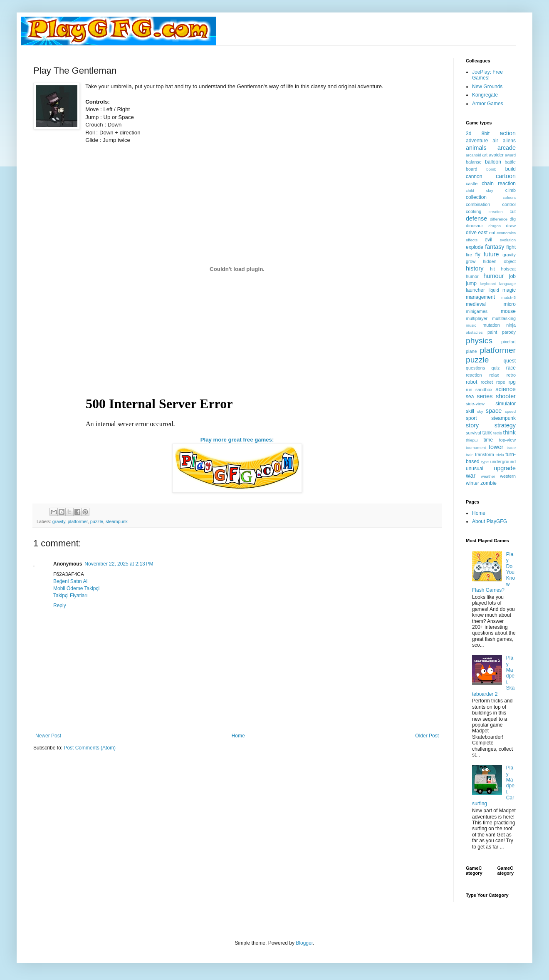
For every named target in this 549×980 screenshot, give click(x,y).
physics (479, 341)
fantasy (495, 247)
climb (511, 190)
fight (511, 247)
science (506, 389)
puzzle (97, 521)
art (485, 155)
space (494, 411)
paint (492, 332)
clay (490, 190)
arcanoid (474, 155)
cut (513, 211)
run (469, 390)
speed (510, 411)
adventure (477, 141)
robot (471, 382)
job (512, 276)
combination (478, 204)
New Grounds (487, 87)
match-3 (508, 297)
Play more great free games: (237, 440)
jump (471, 283)
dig (513, 219)
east (483, 233)
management (480, 297)
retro (511, 375)
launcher (475, 290)
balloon (493, 162)
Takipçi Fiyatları (70, 595)
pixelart (508, 342)
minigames (477, 311)
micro (510, 304)
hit (492, 269)
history (475, 268)
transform (485, 454)
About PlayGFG (490, 521)
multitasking (504, 318)
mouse (508, 311)
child (470, 190)
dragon (495, 226)
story (472, 425)
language (508, 284)
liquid (494, 290)
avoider (496, 155)
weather (488, 476)
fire (469, 255)
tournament (476, 448)
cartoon (506, 176)
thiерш (472, 440)
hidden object (499, 261)
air (495, 141)
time (488, 440)
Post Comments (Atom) (90, 748)
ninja (511, 325)
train (470, 455)
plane (471, 351)
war (471, 476)
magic (509, 290)
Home (238, 736)
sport (471, 418)
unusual (475, 469)
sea (470, 397)
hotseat (508, 269)
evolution (508, 240)
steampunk (117, 521)
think (509, 432)
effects (472, 240)
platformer (78, 521)
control (509, 204)
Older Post (427, 736)
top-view (507, 440)
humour (493, 276)
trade (511, 448)
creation (496, 212)
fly (478, 255)
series (485, 396)
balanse (474, 162)
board (472, 169)
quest (510, 361)
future (491, 254)
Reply (60, 605)
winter (472, 483)
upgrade (505, 468)
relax (494, 375)
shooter (506, 396)
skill (470, 411)
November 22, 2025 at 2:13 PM (119, 564)
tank (487, 433)
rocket (487, 382)
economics (506, 233)
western (508, 476)
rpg (512, 382)
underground (503, 461)
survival (474, 433)
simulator (506, 404)
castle (472, 184)
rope (501, 382)
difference (499, 219)
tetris (498, 433)
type (485, 462)
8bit (486, 134)
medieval (476, 304)
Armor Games (488, 104)
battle (510, 162)
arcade (507, 148)
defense (476, 218)
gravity (59, 521)
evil (489, 240)
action (508, 133)
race (511, 368)
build (511, 169)
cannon (474, 176)
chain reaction (499, 184)
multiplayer (477, 318)
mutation (491, 325)
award (510, 155)
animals (476, 148)
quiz (496, 368)
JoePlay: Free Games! (487, 75)
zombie (488, 483)
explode (475, 247)
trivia (500, 455)
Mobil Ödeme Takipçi (76, 588)
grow (471, 261)
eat (492, 233)
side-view (475, 404)
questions (475, 368)
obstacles (474, 332)
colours (509, 197)
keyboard (488, 284)
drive (471, 233)
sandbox (484, 390)
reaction (474, 375)
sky (480, 411)
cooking (474, 211)
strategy (505, 425)
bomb (491, 169)
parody (509, 332)
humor (472, 276)
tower (496, 447)
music (471, 325)
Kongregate (485, 95)
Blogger (304, 943)
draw (511, 226)
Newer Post (48, 736)
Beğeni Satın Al (70, 581)
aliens (509, 141)
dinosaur (474, 226)
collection (476, 197)
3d (469, 134)
